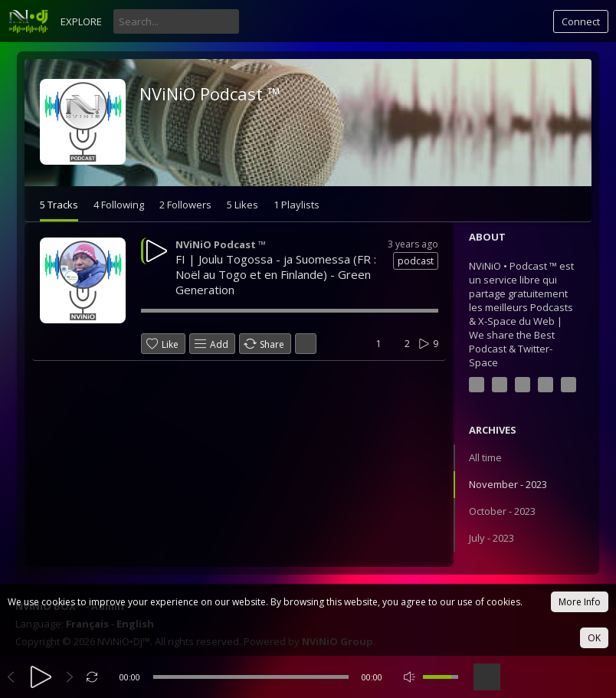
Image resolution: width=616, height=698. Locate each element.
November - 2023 (508, 484)
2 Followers (185, 205)
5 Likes (242, 205)
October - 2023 (502, 511)
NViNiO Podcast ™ (210, 93)
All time (485, 457)
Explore (81, 21)
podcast (416, 261)
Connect (581, 21)
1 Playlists (297, 205)
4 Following (119, 205)
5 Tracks (59, 205)
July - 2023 (491, 538)
